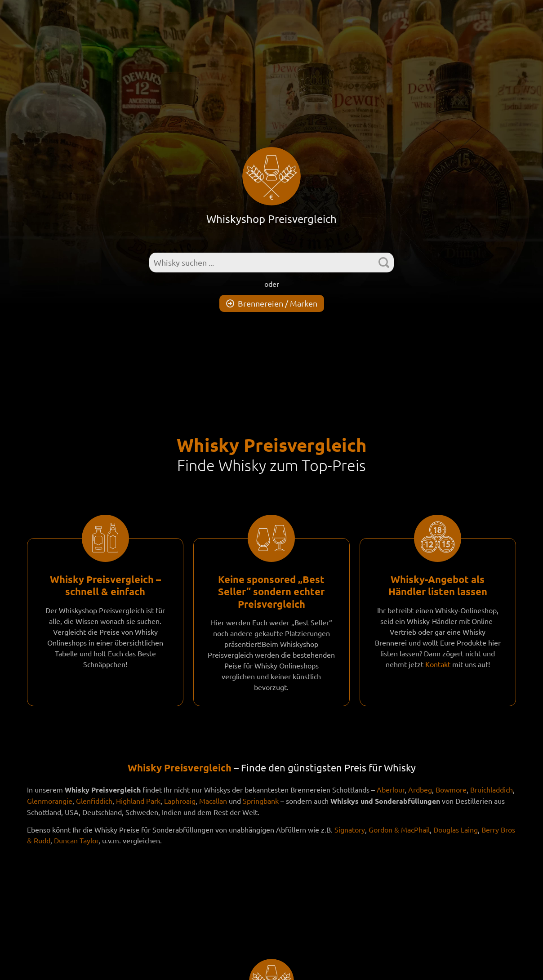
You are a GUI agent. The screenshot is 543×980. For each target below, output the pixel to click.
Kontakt (438, 664)
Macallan (213, 801)
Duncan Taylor (76, 840)
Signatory (350, 829)
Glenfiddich (94, 801)
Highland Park (138, 801)
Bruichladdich (492, 789)
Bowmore (451, 789)
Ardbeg (420, 789)
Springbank (261, 801)
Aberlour (391, 789)
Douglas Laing (456, 829)
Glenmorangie (50, 801)
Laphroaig (180, 801)
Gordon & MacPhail (399, 829)
